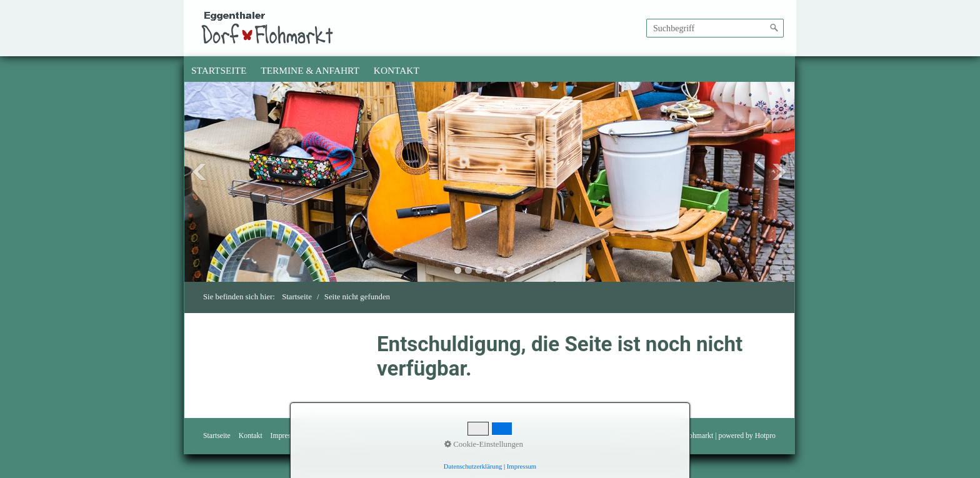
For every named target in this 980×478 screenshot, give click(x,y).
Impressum (287, 436)
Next (779, 172)
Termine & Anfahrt (310, 70)
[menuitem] (219, 71)
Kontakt (397, 70)
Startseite (219, 70)
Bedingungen (331, 436)
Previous (199, 172)
